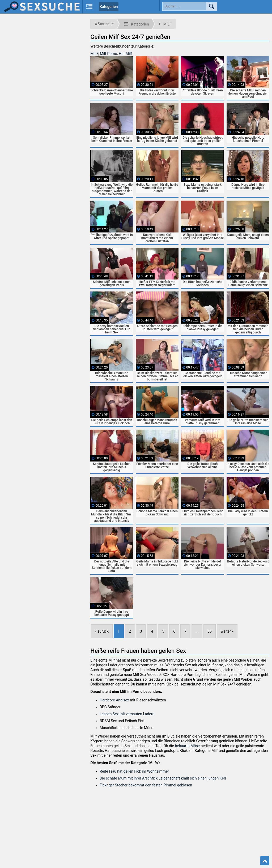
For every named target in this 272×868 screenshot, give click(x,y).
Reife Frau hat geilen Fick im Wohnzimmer (134, 771)
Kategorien (109, 7)
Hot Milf (125, 54)
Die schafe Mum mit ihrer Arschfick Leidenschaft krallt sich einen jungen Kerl (163, 778)
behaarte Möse (187, 746)
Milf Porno (109, 54)
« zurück (102, 631)
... (197, 631)
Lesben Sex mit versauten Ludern (127, 714)
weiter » (227, 631)
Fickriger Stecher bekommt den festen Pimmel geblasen (146, 785)
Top (265, 861)
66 (210, 631)
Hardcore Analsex (114, 700)
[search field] (184, 6)
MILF (94, 54)
